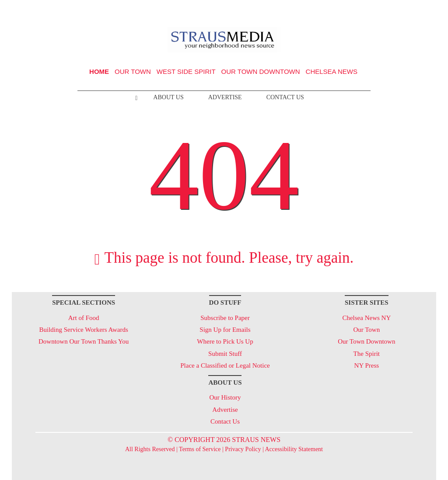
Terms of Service (200, 449)
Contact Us (285, 97)
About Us (168, 97)
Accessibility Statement (294, 449)
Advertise (225, 97)
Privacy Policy (243, 449)
